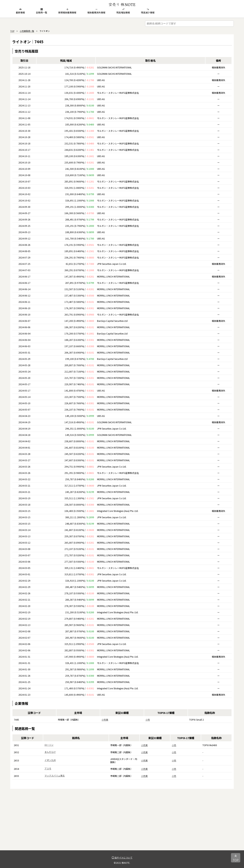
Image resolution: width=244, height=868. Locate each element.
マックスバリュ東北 (55, 775)
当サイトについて (122, 857)
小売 (148, 720)
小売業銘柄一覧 (27, 31)
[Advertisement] (122, 824)
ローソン (49, 745)
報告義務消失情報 (96, 11)
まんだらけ (50, 752)
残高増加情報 (123, 11)
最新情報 (20, 11)
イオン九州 (50, 760)
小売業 (105, 720)
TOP (12, 31)
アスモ (48, 768)
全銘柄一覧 (42, 11)
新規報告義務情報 (67, 11)
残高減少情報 (148, 11)
